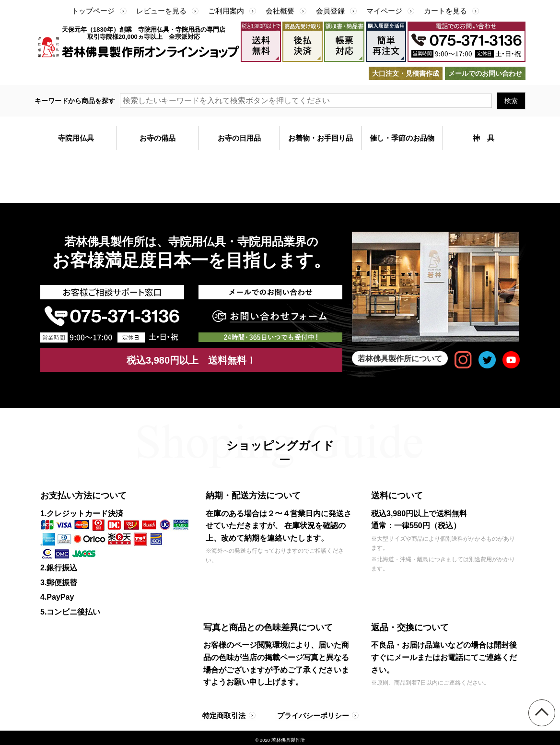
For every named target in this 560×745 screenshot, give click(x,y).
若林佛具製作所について (400, 358)
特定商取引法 (225, 713)
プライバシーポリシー (310, 713)
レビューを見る (161, 11)
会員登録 (330, 11)
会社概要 (280, 11)
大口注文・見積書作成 (406, 73)
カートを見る (445, 11)
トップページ (93, 11)
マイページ (384, 11)
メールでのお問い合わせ (485, 73)
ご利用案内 (226, 11)
